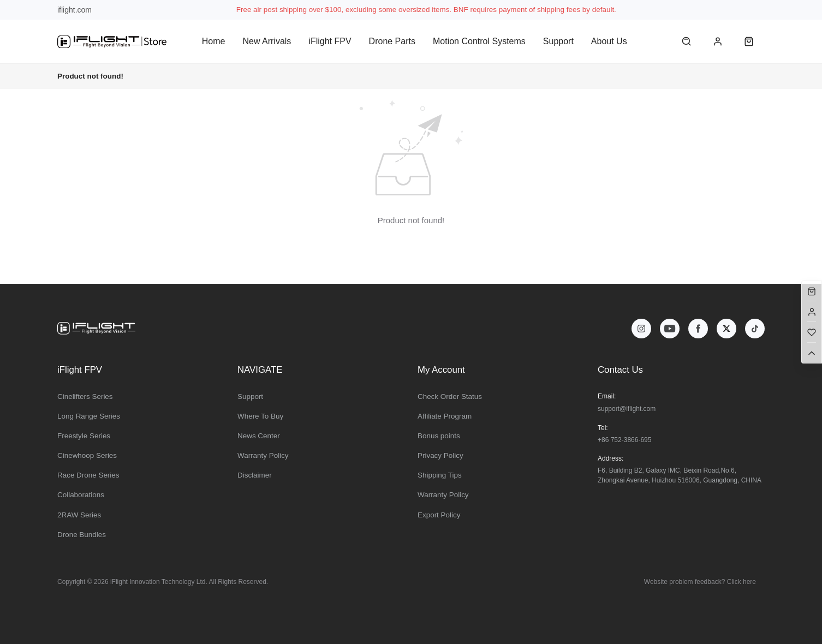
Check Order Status (450, 396)
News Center (259, 436)
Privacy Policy (440, 455)
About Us (609, 41)
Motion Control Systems (479, 41)
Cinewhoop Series (87, 455)
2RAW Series (79, 515)
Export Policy (439, 515)
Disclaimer (255, 475)
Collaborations (81, 495)
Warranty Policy (263, 455)
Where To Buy (260, 416)
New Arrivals (267, 41)
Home (214, 41)
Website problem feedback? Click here (700, 582)
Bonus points (439, 436)
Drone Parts (392, 41)
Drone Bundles (82, 535)
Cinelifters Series (85, 396)
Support (558, 41)
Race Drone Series (88, 475)
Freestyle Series (84, 436)
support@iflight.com (627, 409)
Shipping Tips (440, 475)
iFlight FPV (330, 41)
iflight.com (75, 10)
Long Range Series (89, 416)
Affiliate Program (445, 416)
